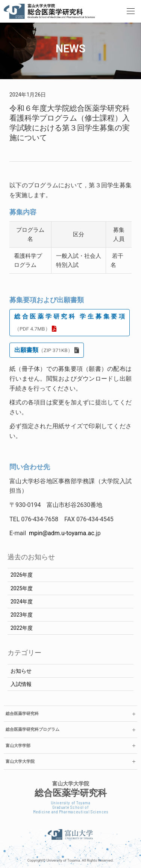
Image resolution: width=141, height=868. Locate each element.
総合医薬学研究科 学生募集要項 (70, 322)
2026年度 (22, 575)
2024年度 (22, 602)
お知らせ (21, 671)
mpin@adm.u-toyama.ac (62, 533)
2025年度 (22, 588)
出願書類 (44, 350)
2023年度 (22, 615)
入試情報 (21, 684)
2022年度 (22, 628)
